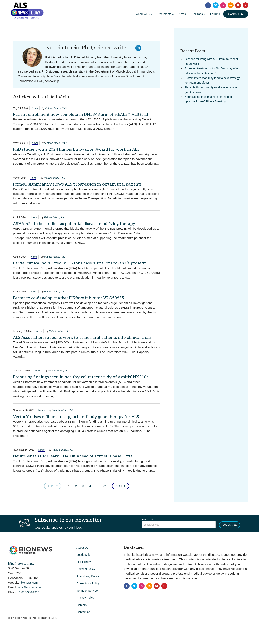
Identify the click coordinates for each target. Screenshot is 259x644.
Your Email (148, 519)
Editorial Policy (86, 569)
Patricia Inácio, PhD (56, 108)
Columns (197, 14)
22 (104, 486)
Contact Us (83, 612)
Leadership (83, 555)
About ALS (143, 14)
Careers (82, 605)
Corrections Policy (88, 583)
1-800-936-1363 (29, 592)
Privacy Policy (85, 598)
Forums (215, 14)
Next (121, 486)
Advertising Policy (88, 576)
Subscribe (230, 525)
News (182, 14)
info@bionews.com (30, 587)
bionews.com (30, 583)
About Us (82, 548)
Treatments (164, 14)
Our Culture (84, 562)
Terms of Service (87, 591)
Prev (53, 486)
